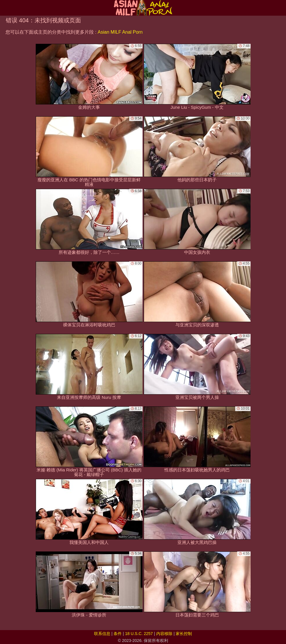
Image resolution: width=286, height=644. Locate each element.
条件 (118, 634)
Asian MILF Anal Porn (120, 32)
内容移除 (164, 634)
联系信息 (102, 634)
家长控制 (184, 634)
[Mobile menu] (5, 8)
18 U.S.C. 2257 (139, 634)
